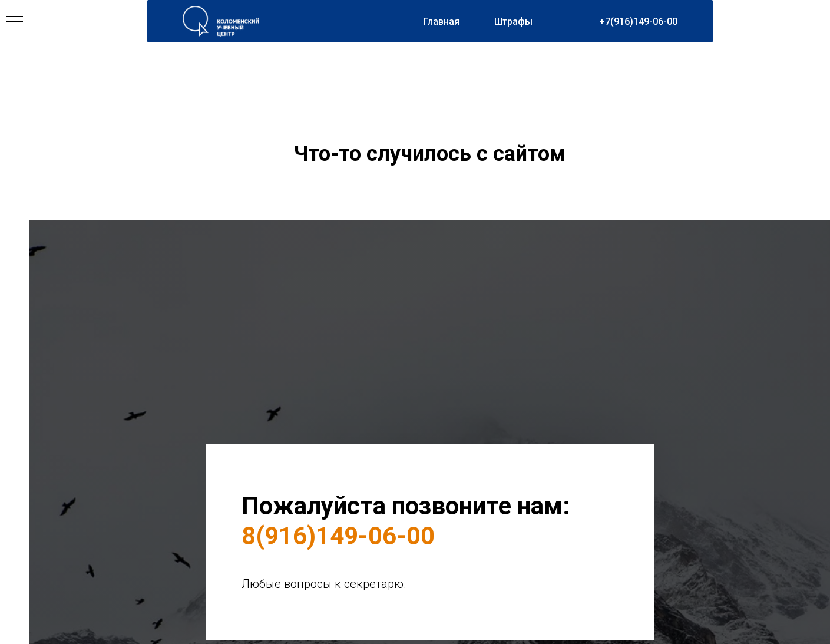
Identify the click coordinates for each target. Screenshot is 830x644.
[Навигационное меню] (15, 18)
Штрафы (513, 22)
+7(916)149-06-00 (638, 22)
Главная (442, 22)
